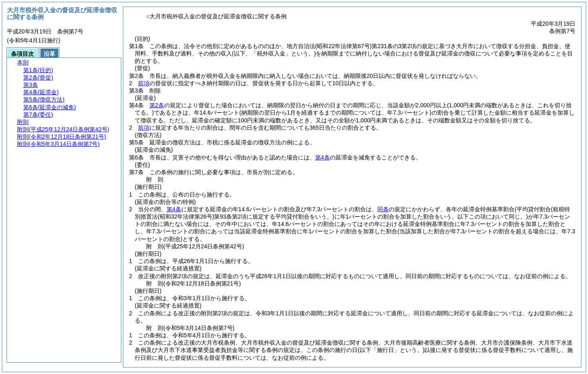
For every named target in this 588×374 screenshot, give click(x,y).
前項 (144, 83)
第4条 (323, 157)
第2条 (157, 105)
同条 (383, 209)
